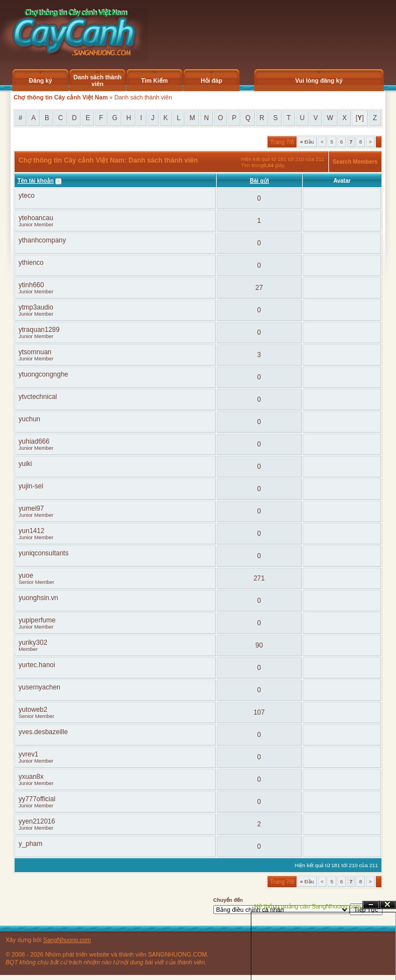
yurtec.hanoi (37, 665)
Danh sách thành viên (98, 80)
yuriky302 (33, 643)
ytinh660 (31, 285)
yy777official (37, 799)
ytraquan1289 (39, 330)
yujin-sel (31, 486)
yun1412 (31, 531)
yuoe (26, 575)
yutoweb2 (33, 710)
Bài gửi (259, 181)
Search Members (355, 162)
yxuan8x (31, 777)
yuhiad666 (34, 441)
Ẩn (371, 905)
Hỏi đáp (211, 80)
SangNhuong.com (67, 940)
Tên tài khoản (35, 181)
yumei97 (31, 508)
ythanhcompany (42, 240)
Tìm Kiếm (154, 80)
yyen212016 (37, 821)
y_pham (30, 844)
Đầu (307, 142)
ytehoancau (36, 218)
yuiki (25, 464)
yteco (27, 196)
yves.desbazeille (43, 732)
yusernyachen (39, 687)
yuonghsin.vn (38, 598)
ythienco (31, 263)
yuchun (29, 419)
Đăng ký (40, 80)
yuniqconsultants (43, 553)
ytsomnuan (35, 352)
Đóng (388, 905)
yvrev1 (28, 754)
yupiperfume (37, 620)
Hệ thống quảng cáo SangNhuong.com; (308, 906)
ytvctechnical (38, 397)
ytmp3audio (36, 307)
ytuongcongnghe (43, 374)
